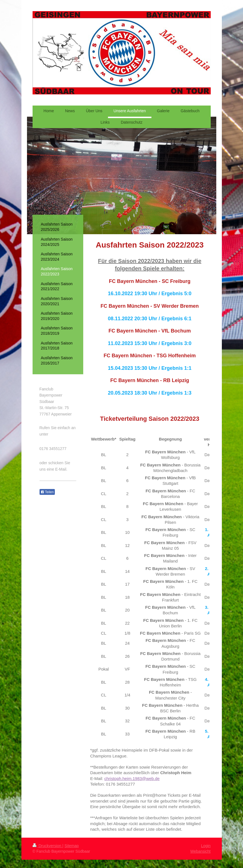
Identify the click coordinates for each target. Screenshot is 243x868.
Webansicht (201, 851)
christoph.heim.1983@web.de (132, 778)
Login (206, 846)
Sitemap (72, 846)
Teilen (47, 492)
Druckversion (47, 846)
